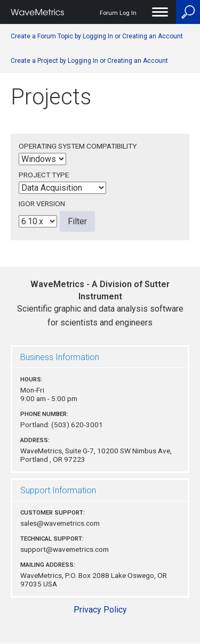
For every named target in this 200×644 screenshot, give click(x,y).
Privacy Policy (100, 610)
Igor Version (42, 203)
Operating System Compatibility (78, 146)
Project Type (44, 175)
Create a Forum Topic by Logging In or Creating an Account (97, 36)
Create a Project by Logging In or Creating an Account (89, 61)
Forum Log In (118, 13)
